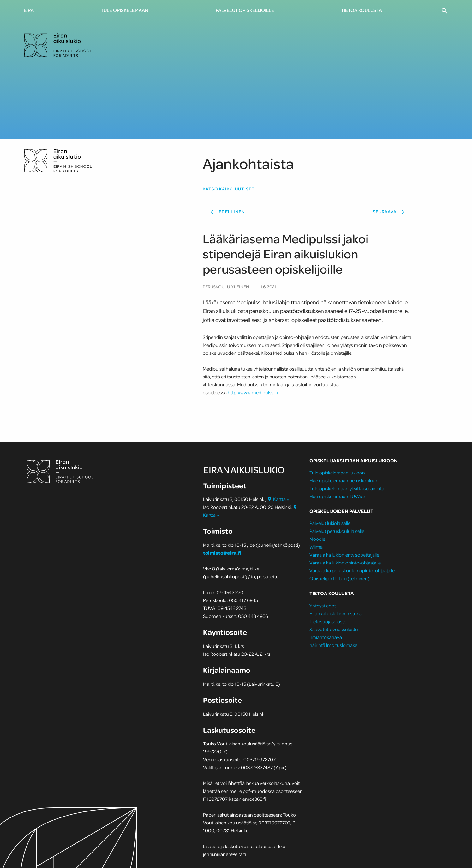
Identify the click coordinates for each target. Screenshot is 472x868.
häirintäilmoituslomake (334, 645)
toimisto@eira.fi (222, 553)
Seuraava (385, 212)
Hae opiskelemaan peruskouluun (344, 480)
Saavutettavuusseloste (334, 629)
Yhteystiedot (323, 606)
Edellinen (232, 212)
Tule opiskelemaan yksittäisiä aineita (347, 488)
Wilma (316, 547)
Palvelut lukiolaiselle (330, 523)
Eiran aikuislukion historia (336, 613)
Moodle (317, 539)
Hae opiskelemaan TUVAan (338, 496)
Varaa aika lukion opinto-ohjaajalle (345, 563)
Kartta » (278, 499)
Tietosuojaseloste (328, 621)
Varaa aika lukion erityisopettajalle (344, 555)
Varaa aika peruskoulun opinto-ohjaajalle (352, 570)
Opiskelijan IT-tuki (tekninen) (340, 578)
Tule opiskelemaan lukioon (337, 473)
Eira (29, 10)
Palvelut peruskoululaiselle (337, 531)
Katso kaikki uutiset (229, 189)
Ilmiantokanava (326, 637)
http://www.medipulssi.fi (253, 392)
